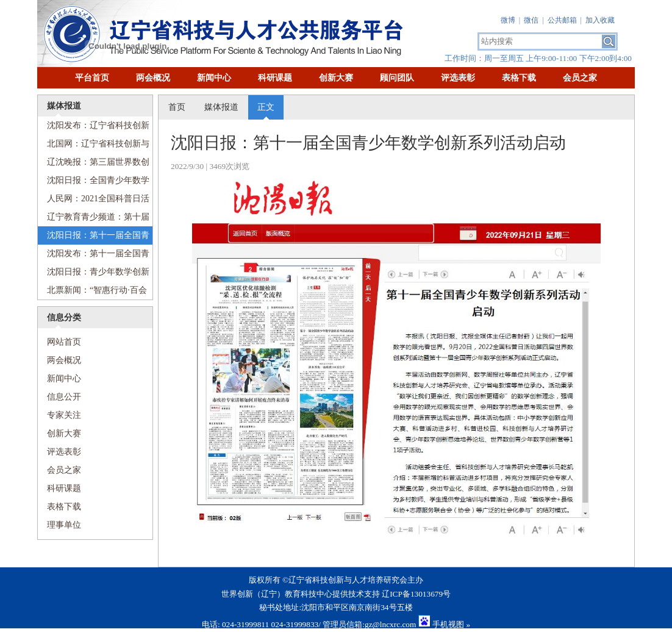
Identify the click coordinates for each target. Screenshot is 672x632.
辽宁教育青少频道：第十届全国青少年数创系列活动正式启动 (94, 219)
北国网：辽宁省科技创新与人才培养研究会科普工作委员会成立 (94, 146)
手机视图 (448, 624)
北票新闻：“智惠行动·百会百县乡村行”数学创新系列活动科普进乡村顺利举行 (92, 293)
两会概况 (153, 78)
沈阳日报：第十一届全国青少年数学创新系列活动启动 (94, 238)
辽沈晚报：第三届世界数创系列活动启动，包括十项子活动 (94, 164)
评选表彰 (458, 78)
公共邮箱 (562, 20)
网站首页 (59, 342)
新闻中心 (214, 78)
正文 (266, 107)
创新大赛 (336, 78)
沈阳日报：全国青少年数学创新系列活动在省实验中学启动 (94, 183)
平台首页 (92, 78)
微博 (508, 20)
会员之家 (580, 78)
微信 (531, 20)
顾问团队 (397, 78)
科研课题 (275, 78)
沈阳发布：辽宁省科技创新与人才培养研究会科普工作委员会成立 (94, 128)
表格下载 (519, 78)
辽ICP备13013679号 (416, 594)
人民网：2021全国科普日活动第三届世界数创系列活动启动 (94, 201)
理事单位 (64, 525)
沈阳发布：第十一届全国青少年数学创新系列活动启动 (94, 256)
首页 (177, 107)
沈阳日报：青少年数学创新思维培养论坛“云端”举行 (94, 274)
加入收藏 (600, 20)
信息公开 (64, 397)
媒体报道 (221, 107)
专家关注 (64, 415)
